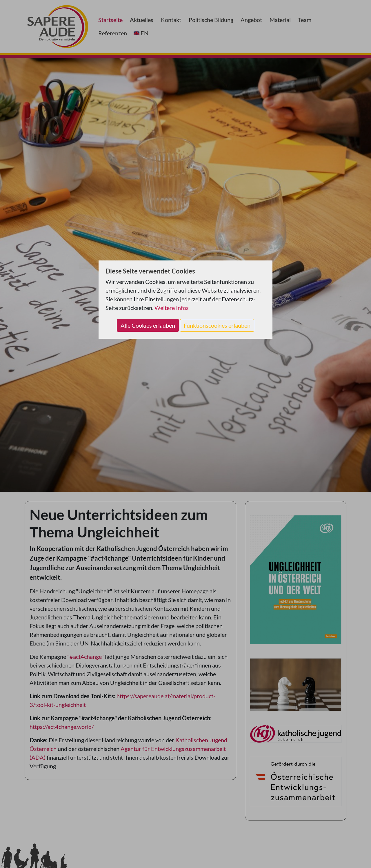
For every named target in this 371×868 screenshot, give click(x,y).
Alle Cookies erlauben (148, 325)
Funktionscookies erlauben (217, 325)
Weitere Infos (172, 308)
